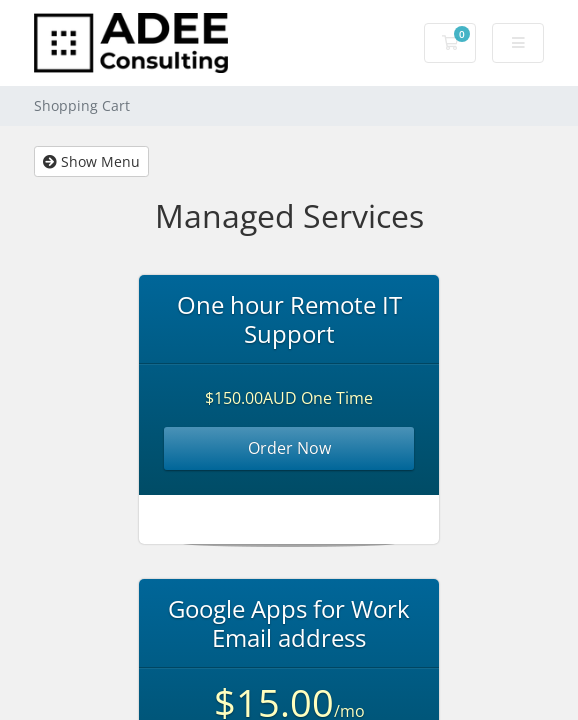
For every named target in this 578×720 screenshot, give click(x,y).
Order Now (289, 448)
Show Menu (91, 161)
